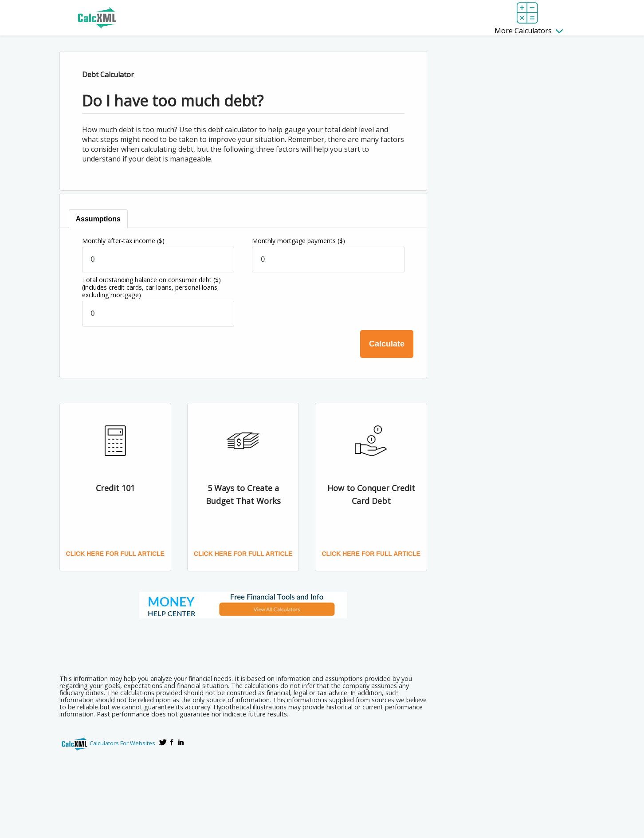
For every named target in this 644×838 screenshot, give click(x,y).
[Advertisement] (243, 644)
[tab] (98, 219)
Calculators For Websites (122, 743)
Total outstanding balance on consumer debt (151, 287)
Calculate (387, 344)
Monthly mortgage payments (298, 241)
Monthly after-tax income (123, 241)
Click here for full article (115, 554)
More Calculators (529, 31)
